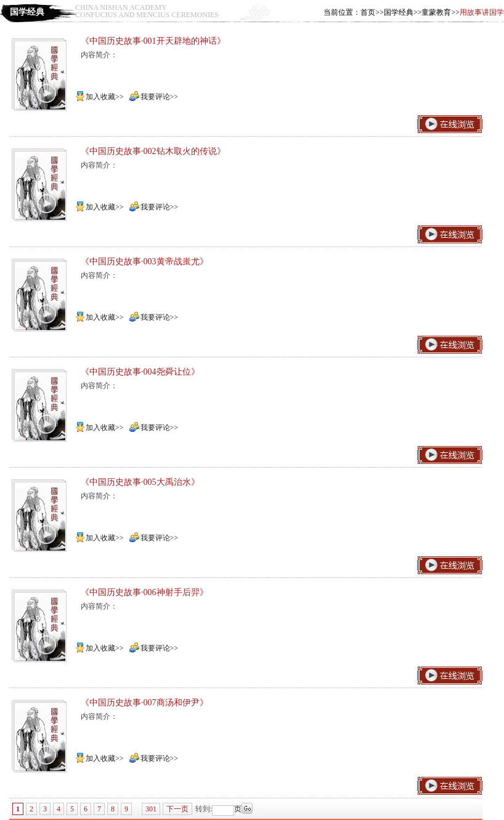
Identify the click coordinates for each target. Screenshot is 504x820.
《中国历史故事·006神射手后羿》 (144, 592)
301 (151, 809)
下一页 (177, 809)
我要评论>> (154, 97)
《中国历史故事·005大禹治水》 (140, 482)
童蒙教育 (436, 12)
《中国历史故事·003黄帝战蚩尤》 (144, 262)
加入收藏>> (100, 97)
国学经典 (399, 12)
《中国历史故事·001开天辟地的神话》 (153, 41)
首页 (368, 12)
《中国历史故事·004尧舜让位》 (140, 372)
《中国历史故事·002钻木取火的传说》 (153, 151)
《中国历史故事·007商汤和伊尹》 (144, 703)
